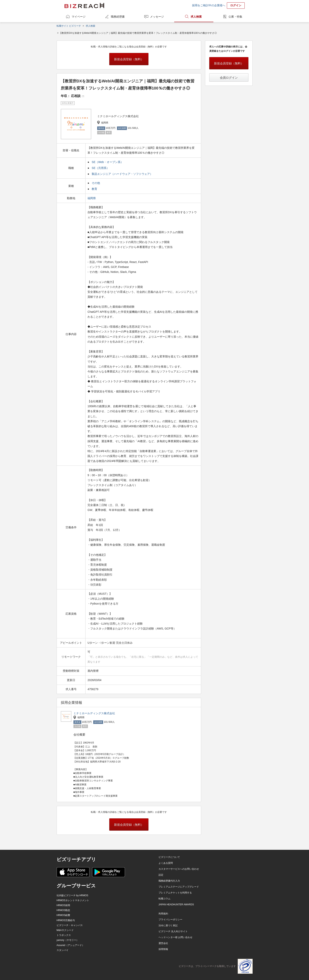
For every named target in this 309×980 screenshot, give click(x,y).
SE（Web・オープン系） (107, 162)
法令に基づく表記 (168, 925)
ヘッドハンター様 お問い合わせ (175, 937)
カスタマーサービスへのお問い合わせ (179, 869)
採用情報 (163, 949)
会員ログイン (229, 78)
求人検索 (196, 17)
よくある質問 (166, 863)
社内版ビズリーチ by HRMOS (72, 895)
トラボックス (64, 935)
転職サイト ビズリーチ (69, 26)
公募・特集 (235, 17)
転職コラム (164, 899)
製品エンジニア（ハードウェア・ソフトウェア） (122, 174)
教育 (94, 189)
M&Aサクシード (65, 930)
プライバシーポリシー (170, 920)
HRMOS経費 (63, 915)
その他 (96, 183)
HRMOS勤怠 (63, 910)
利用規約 (163, 914)
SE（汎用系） (100, 168)
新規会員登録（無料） (129, 59)
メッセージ (157, 17)
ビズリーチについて (169, 857)
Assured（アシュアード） (70, 945)
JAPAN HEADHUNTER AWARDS (176, 905)
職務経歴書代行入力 (169, 881)
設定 (161, 875)
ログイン (236, 5)
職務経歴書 (118, 17)
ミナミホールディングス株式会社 (94, 713)
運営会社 (163, 943)
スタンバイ (63, 950)
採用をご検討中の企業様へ (209, 5)
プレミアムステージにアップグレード (179, 887)
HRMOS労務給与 (66, 920)
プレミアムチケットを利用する (175, 893)
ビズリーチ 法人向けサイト (173, 931)
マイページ (79, 17)
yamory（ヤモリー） (68, 940)
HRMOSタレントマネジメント (73, 900)
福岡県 (92, 198)
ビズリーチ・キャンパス (70, 925)
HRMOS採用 (63, 905)
